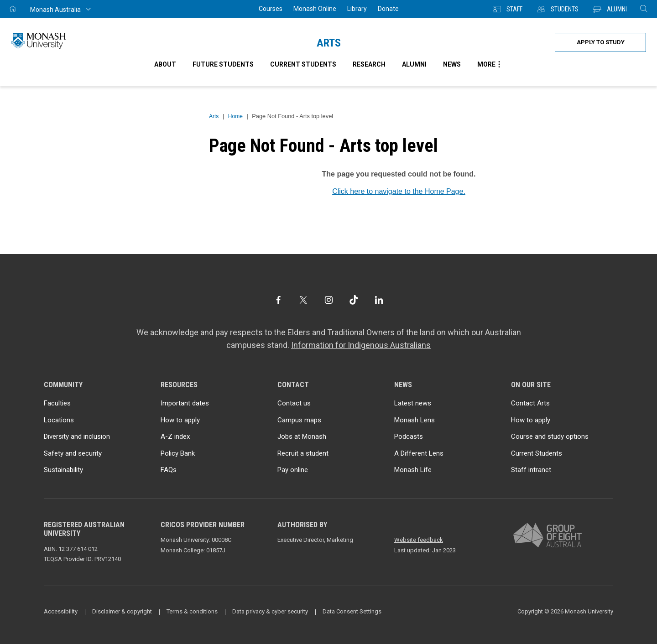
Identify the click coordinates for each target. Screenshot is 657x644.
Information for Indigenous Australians (361, 345)
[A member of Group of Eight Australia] (547, 536)
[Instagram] (329, 300)
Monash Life (413, 470)
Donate (388, 9)
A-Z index (175, 436)
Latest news (413, 403)
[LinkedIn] (379, 300)
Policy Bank (178, 453)
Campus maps (299, 420)
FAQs (169, 470)
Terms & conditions (192, 611)
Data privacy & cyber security (270, 611)
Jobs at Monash (302, 436)
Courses (271, 9)
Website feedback (419, 540)
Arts (329, 43)
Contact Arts (530, 403)
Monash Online (315, 9)
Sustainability (63, 470)
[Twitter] (303, 300)
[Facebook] (278, 300)
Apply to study (601, 42)
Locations (59, 420)
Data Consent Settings (352, 611)
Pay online (293, 470)
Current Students (537, 453)
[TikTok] (354, 300)
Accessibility (61, 611)
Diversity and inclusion (77, 436)
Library (357, 9)
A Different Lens (419, 453)
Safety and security (73, 453)
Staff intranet (531, 470)
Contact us (294, 403)
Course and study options (550, 436)
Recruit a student (303, 453)
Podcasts (409, 436)
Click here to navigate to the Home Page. (399, 191)
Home (235, 116)
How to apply (180, 420)
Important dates (185, 403)
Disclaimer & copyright (122, 611)
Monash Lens (415, 420)
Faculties (57, 403)
